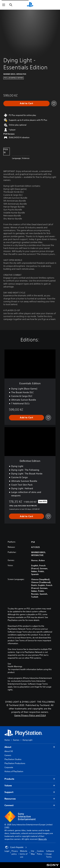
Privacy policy (15, 852)
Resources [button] (30, 799)
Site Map (33, 852)
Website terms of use (24, 854)
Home (7, 740)
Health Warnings (15, 667)
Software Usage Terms (50, 854)
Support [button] (30, 792)
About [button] (30, 747)
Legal (7, 851)
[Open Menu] (4, 5)
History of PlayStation (14, 771)
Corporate (9, 767)
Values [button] (30, 786)
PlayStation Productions (15, 763)
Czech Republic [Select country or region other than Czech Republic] (16, 847)
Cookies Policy (40, 852)
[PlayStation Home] (30, 5)
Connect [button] (30, 805)
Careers (8, 755)
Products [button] (30, 779)
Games (16, 740)
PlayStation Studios (13, 759)
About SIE (9, 751)
